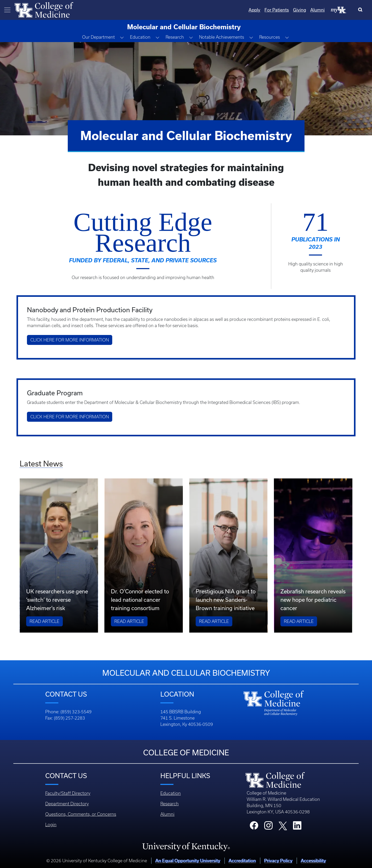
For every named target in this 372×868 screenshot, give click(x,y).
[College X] (283, 826)
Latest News (41, 464)
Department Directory (67, 804)
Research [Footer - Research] (170, 804)
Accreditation (242, 861)
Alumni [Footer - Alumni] (167, 814)
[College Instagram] (268, 827)
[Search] (361, 10)
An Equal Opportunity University (188, 861)
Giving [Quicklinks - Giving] (300, 10)
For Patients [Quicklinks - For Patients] (277, 10)
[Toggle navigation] (7, 10)
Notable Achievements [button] (222, 37)
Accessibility (313, 861)
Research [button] (175, 37)
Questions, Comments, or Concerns (81, 814)
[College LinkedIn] (297, 827)
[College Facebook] (254, 827)
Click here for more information (70, 340)
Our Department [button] (98, 37)
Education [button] (140, 37)
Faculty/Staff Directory (68, 793)
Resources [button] (270, 37)
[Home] (44, 9)
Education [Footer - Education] (171, 793)
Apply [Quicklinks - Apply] (254, 10)
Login (51, 825)
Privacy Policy (278, 861)
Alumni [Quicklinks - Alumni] (317, 10)
